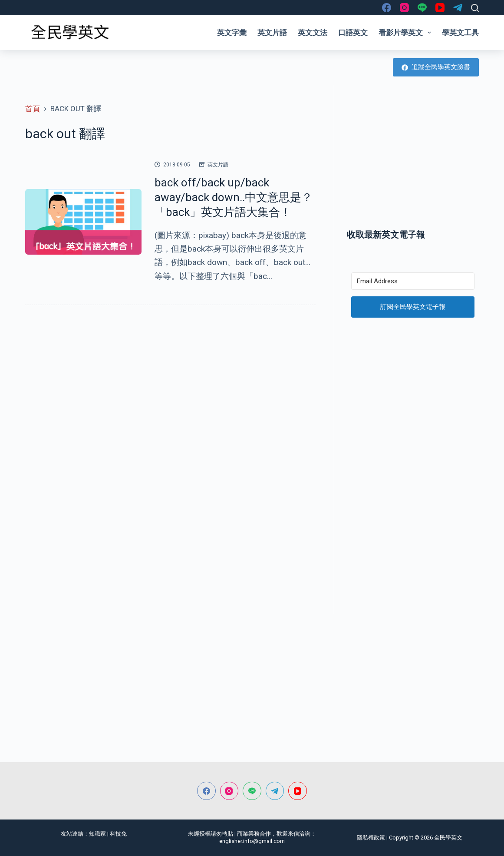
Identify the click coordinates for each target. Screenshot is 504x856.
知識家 (97, 834)
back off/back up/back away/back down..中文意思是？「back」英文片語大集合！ (234, 197)
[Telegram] (458, 8)
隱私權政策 (371, 838)
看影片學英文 (407, 33)
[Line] (422, 8)
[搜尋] (475, 8)
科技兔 (118, 834)
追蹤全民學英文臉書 (436, 67)
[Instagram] (404, 8)
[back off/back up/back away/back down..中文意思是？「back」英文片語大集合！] (83, 222)
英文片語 (272, 33)
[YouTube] (440, 8)
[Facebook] (387, 8)
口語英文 (353, 33)
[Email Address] (413, 281)
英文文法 (313, 33)
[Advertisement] (413, 156)
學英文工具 (460, 33)
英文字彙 (232, 33)
